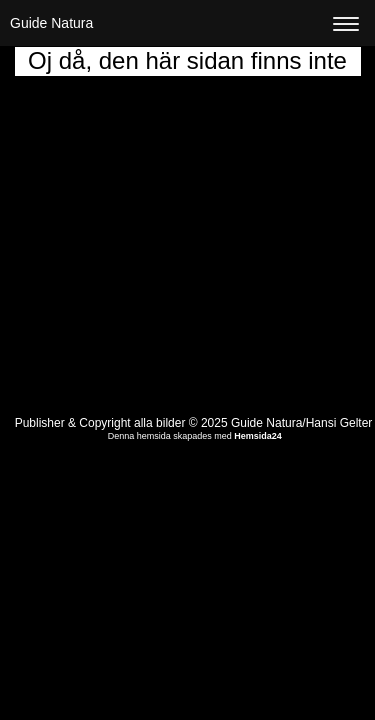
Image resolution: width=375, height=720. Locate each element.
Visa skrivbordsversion (194, 465)
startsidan (237, 131)
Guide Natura (51, 23)
